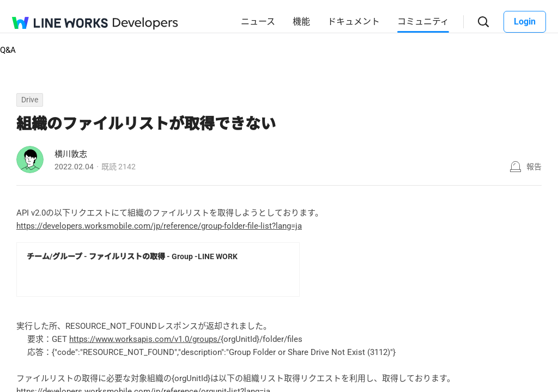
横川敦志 (71, 154)
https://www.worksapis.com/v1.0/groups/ (145, 339)
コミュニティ (423, 22)
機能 (301, 22)
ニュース (258, 22)
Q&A (8, 50)
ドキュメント (354, 22)
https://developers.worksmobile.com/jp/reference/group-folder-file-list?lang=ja (159, 226)
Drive (30, 100)
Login (525, 22)
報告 (534, 167)
